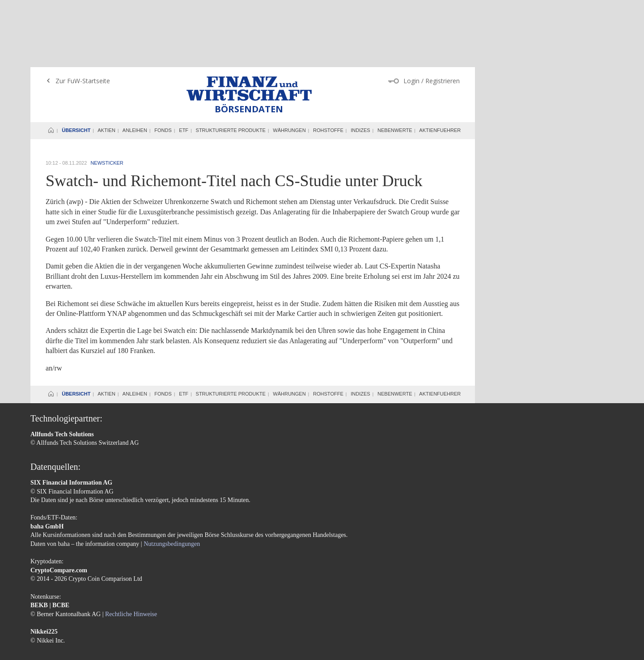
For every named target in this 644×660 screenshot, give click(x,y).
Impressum (44, 613)
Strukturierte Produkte (231, 63)
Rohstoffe (328, 63)
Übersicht (76, 63)
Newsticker (107, 96)
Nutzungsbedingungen (172, 477)
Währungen (289, 63)
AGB (69, 613)
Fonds (163, 63)
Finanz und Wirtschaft (249, 21)
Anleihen (135, 63)
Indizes (360, 63)
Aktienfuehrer (440, 63)
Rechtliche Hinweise (131, 547)
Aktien (106, 63)
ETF (184, 63)
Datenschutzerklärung (108, 613)
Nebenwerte (395, 63)
